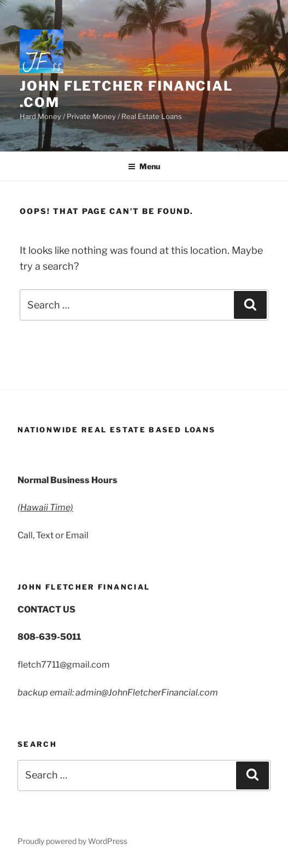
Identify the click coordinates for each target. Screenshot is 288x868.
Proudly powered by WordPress (72, 841)
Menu (144, 166)
